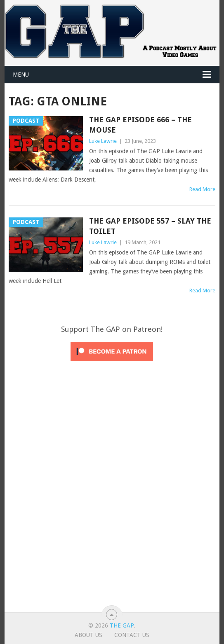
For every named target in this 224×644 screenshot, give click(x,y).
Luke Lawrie (103, 141)
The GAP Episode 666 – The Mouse (140, 125)
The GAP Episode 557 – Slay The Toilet (150, 226)
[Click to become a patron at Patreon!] (112, 363)
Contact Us (132, 635)
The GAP (122, 625)
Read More (202, 189)
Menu (21, 75)
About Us (88, 635)
